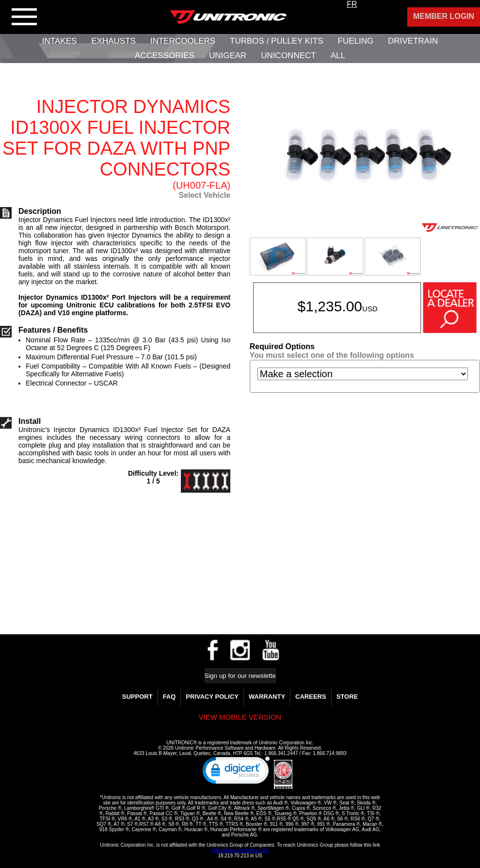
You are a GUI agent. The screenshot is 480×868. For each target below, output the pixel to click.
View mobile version (240, 717)
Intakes (59, 41)
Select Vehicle (204, 195)
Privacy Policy (212, 697)
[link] (236, 772)
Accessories (165, 56)
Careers (311, 697)
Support (137, 697)
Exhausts (113, 41)
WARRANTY (267, 697)
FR (352, 4)
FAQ (169, 697)
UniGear (228, 56)
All (338, 56)
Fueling (356, 41)
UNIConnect (288, 56)
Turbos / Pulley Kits (276, 41)
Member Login (444, 16)
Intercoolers (183, 41)
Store (347, 697)
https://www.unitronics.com (240, 850)
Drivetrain (413, 41)
